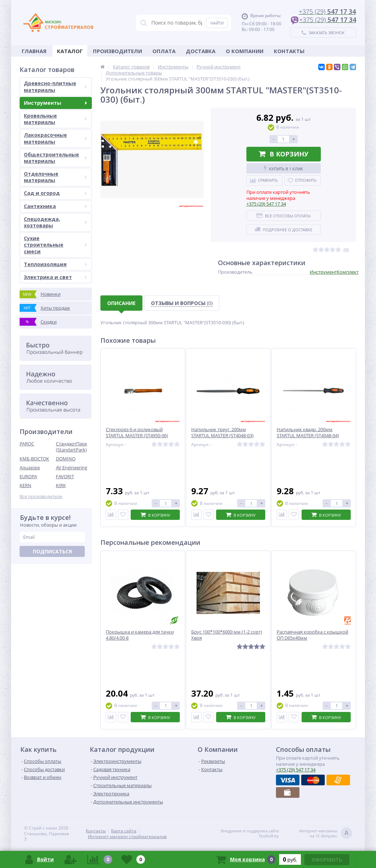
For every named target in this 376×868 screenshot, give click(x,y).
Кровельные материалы (55, 119)
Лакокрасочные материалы (55, 138)
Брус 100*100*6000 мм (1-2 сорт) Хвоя (227, 635)
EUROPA (28, 476)
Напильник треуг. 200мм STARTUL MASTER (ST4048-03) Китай (222, 436)
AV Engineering (72, 467)
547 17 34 (266, 204)
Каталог (70, 51)
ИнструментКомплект (334, 272)
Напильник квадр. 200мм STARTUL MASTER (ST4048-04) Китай (308, 436)
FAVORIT (65, 476)
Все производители (41, 497)
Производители (117, 51)
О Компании (245, 51)
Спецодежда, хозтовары (55, 222)
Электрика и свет (55, 277)
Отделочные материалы (55, 177)
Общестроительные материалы (55, 158)
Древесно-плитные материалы (55, 86)
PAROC (27, 444)
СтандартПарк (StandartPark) (72, 447)
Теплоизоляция (55, 264)
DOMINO (66, 459)
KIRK (61, 485)
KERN (25, 485)
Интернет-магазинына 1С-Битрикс (326, 834)
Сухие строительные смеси (55, 245)
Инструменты (55, 103)
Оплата (164, 51)
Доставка (201, 51)
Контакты (289, 51)
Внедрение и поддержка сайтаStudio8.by (250, 833)
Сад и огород (55, 193)
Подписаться (52, 551)
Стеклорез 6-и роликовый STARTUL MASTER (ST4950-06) (137, 433)
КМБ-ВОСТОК (34, 459)
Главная (34, 51)
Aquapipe (30, 467)
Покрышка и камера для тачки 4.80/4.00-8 (140, 635)
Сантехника (55, 206)
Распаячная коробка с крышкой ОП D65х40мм (312, 635)
